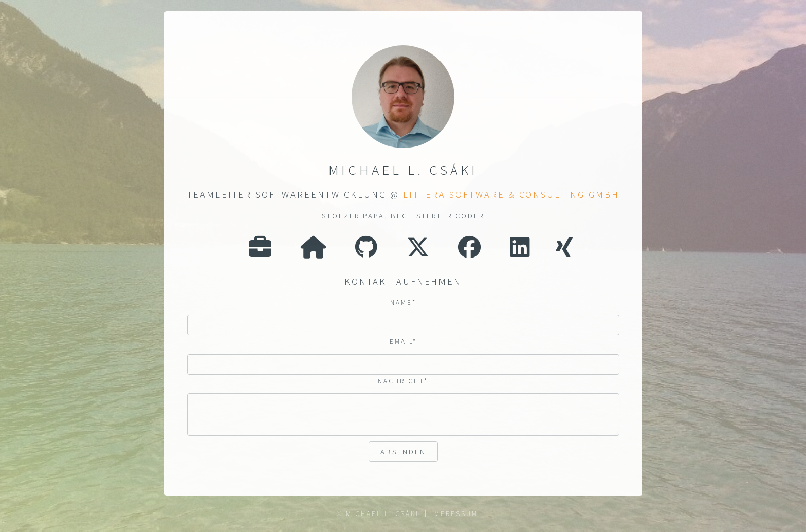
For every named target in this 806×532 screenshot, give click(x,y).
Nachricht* (403, 382)
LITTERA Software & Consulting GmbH (511, 195)
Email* (403, 342)
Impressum (454, 514)
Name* (403, 302)
